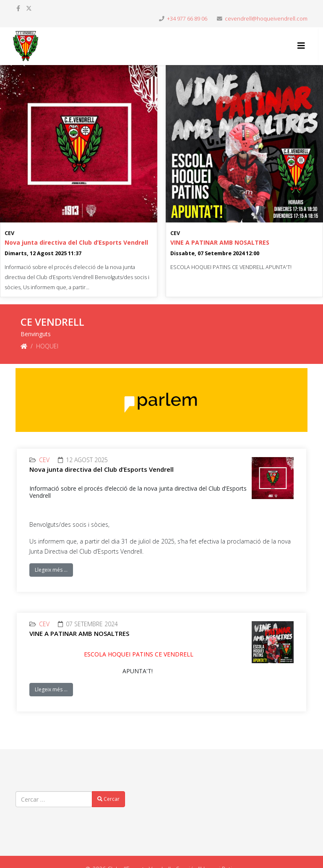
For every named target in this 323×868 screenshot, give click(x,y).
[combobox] (54, 799)
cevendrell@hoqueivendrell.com (266, 19)
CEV (9, 233)
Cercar (108, 799)
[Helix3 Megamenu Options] (301, 46)
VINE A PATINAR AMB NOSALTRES (220, 242)
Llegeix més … (51, 570)
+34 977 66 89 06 (187, 19)
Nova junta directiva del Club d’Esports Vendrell (76, 242)
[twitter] (29, 8)
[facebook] (18, 8)
